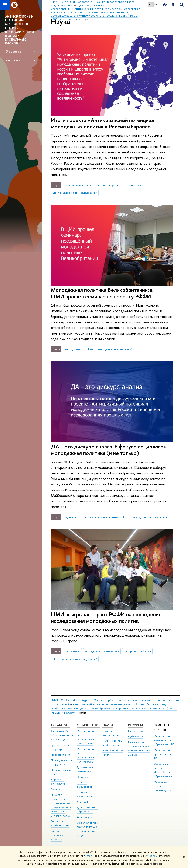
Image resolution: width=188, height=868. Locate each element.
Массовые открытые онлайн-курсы (163, 786)
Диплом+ (83, 802)
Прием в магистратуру (85, 794)
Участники (13, 60)
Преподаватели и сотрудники (62, 762)
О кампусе (60, 725)
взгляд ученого (113, 185)
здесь (90, 856)
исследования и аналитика (82, 185)
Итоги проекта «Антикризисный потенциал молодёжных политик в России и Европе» (103, 123)
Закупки (56, 789)
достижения (72, 651)
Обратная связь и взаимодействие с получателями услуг (88, 829)
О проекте (13, 51)
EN (156, 4)
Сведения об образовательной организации (62, 735)
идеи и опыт (72, 517)
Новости (70, 713)
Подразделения (61, 755)
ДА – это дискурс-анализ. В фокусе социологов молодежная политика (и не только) (108, 450)
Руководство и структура (60, 747)
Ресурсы (135, 725)
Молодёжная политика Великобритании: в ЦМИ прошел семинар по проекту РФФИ (102, 293)
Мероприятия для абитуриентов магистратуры (86, 755)
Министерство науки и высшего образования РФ (164, 740)
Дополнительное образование (87, 810)
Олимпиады (84, 777)
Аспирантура (85, 817)
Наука (108, 725)
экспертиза (134, 185)
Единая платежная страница (58, 835)
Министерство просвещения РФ (163, 754)
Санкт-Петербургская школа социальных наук (122, 700)
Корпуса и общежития (58, 782)
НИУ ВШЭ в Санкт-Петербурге (70, 700)
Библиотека (135, 731)
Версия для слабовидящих (60, 823)
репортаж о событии (137, 651)
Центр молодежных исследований (75, 193)
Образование (88, 725)
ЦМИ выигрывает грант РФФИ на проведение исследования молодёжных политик (106, 618)
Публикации (136, 737)
